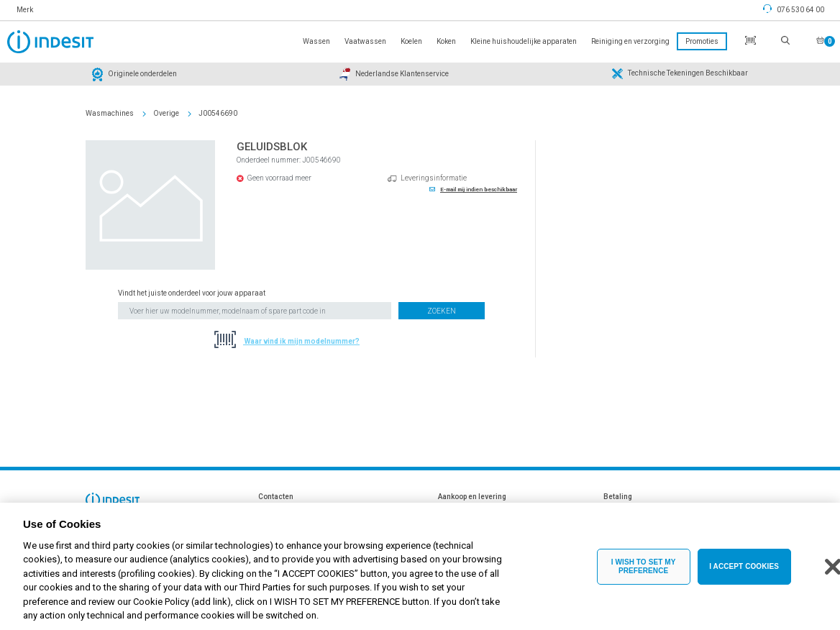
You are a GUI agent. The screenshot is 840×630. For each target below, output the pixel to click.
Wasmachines (110, 113)
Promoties (702, 41)
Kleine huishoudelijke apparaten (524, 41)
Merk (25, 10)
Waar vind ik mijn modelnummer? (301, 341)
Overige (166, 113)
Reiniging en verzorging (630, 41)
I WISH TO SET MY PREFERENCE (644, 574)
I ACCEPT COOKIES (744, 574)
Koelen (411, 41)
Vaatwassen (365, 41)
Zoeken (442, 311)
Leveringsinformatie (434, 178)
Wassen (316, 41)
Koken (446, 41)
